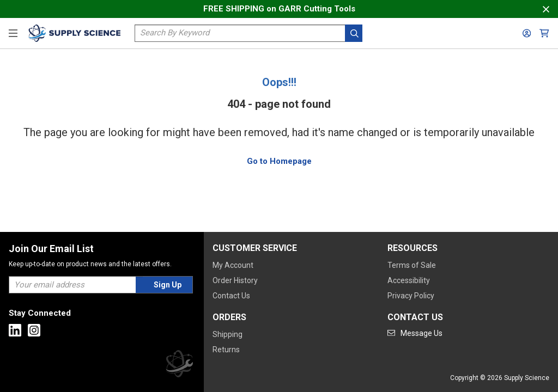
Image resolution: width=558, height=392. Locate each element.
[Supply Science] (179, 366)
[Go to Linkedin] (15, 330)
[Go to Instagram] (34, 330)
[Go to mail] (415, 333)
